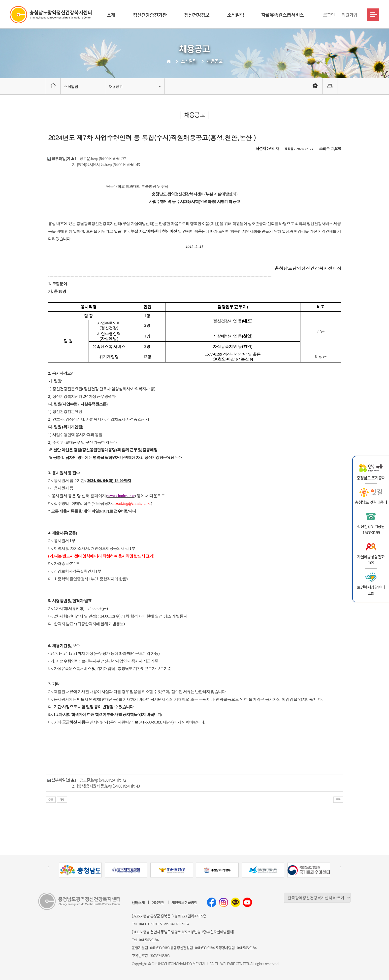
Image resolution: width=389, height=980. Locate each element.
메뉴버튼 (373, 15)
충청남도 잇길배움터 (371, 502)
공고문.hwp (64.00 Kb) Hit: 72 (103, 158)
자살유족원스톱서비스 (282, 15)
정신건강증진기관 (150, 15)
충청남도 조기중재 (371, 478)
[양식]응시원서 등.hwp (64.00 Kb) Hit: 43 (108, 164)
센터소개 (138, 902)
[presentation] (49, 867)
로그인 (329, 15)
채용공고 (215, 61)
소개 (111, 15)
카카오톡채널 (235, 902)
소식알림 (235, 15)
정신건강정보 (197, 15)
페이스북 (212, 902)
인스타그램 (224, 902)
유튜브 (247, 902)
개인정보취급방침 (184, 902)
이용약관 (158, 902)
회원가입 (349, 15)
